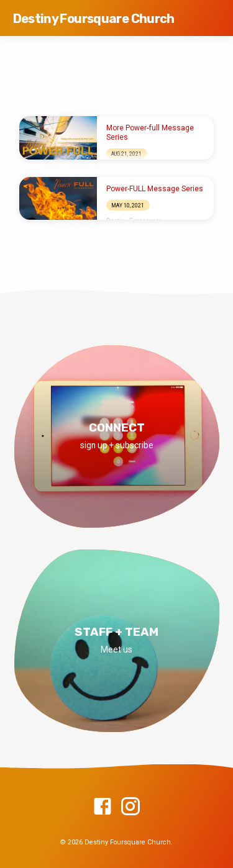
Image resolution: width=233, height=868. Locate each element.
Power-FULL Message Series (155, 189)
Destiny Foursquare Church (94, 19)
